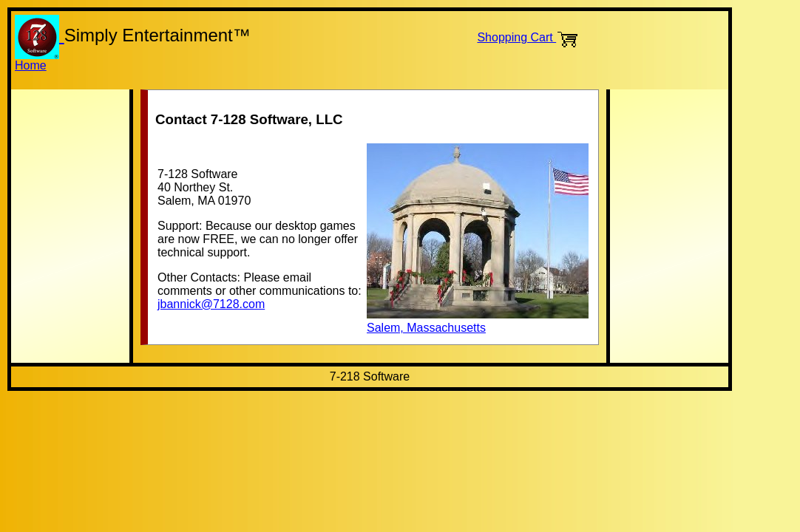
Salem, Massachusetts (478, 321)
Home (31, 65)
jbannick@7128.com (211, 304)
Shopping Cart (528, 37)
